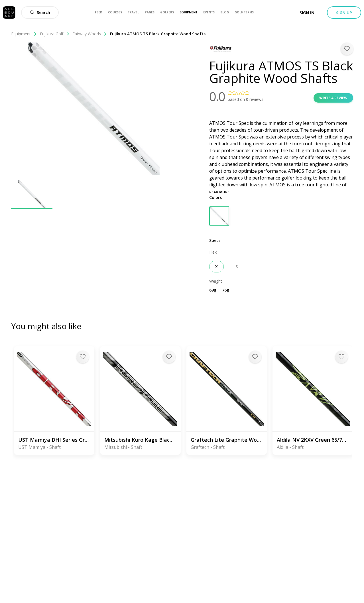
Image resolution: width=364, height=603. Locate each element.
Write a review (333, 98)
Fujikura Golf (55, 34)
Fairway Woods (90, 34)
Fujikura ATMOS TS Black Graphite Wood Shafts (158, 34)
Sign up (344, 13)
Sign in (307, 13)
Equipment (24, 34)
